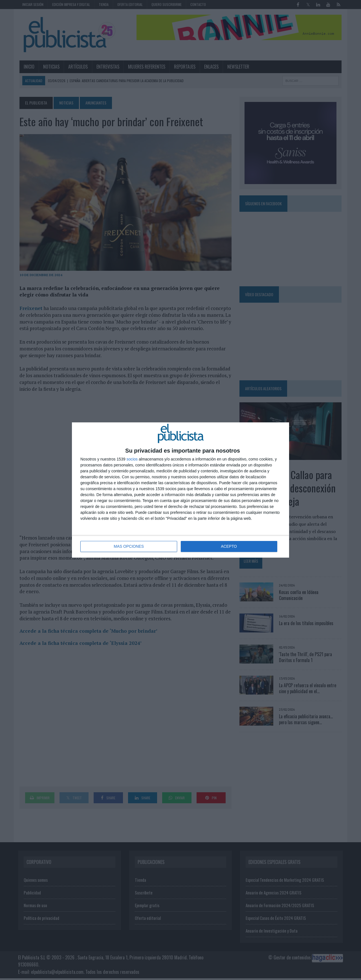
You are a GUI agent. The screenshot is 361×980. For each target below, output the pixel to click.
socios (132, 459)
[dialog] (180, 490)
